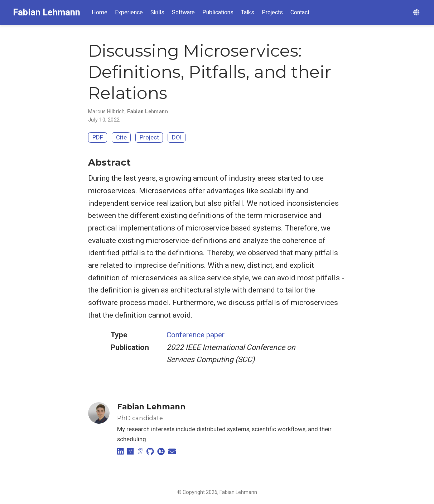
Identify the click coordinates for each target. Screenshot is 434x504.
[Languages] (417, 13)
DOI (177, 137)
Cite (121, 137)
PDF (98, 137)
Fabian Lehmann (47, 12)
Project (149, 137)
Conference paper (196, 335)
